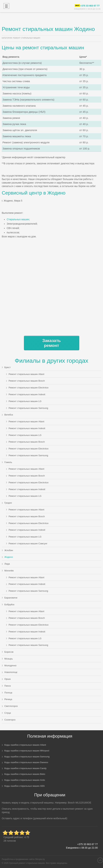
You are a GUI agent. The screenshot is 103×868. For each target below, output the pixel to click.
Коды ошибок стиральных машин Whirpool (27, 751)
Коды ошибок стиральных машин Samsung (27, 757)
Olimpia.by (40, 859)
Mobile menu (6, 6)
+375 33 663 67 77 (88, 844)
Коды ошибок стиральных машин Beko (25, 774)
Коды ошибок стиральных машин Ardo (25, 780)
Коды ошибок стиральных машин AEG (24, 786)
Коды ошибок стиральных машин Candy (25, 768)
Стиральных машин (18, 219)
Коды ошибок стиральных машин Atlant (25, 745)
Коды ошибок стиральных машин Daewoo (26, 762)
